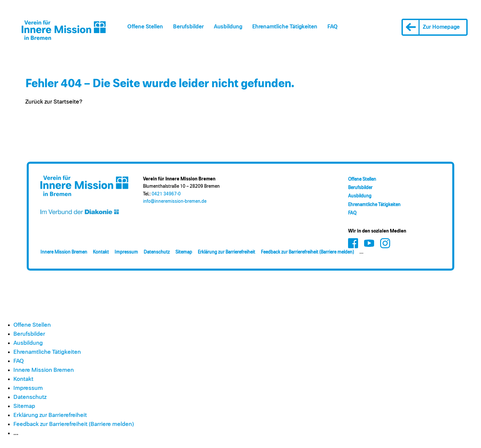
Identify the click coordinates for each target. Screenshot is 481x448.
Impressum (126, 252)
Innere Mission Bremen (64, 252)
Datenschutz (157, 252)
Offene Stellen (145, 27)
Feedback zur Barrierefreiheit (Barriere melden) (307, 252)
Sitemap (184, 252)
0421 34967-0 (166, 194)
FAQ (333, 27)
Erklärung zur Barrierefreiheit (226, 252)
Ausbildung (228, 27)
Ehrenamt (285, 27)
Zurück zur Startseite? (54, 102)
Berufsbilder (188, 27)
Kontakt (101, 252)
